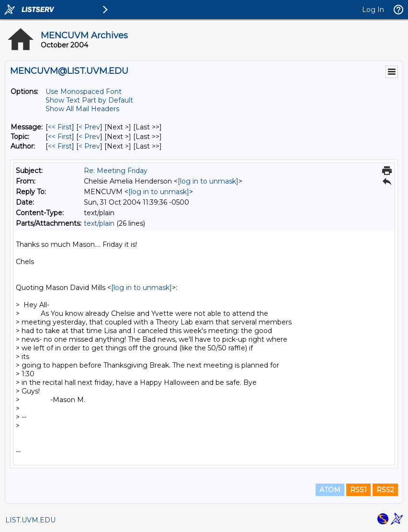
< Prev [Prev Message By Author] (89, 146)
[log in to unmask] (208, 181)
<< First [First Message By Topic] (60, 137)
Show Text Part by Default (89, 100)
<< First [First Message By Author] (60, 146)
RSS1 (358, 490)
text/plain (99, 223)
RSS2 (385, 490)
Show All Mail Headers (82, 109)
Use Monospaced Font (84, 92)
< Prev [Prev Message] (89, 127)
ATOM (330, 490)
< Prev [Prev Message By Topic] (89, 137)
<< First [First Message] (60, 127)
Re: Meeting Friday (116, 171)
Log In (373, 10)
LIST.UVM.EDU (30, 520)
